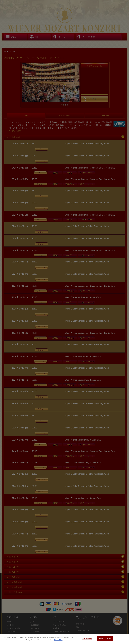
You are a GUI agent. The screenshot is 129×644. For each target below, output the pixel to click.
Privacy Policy (58, 640)
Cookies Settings (87, 639)
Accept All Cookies (105, 639)
